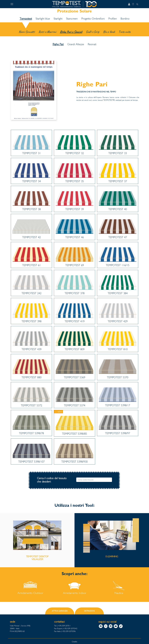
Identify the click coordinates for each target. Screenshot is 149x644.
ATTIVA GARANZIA (60, 611)
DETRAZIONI (89, 611)
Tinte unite (124, 32)
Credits (74, 642)
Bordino (125, 19)
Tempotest (26, 19)
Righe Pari (58, 44)
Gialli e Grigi (93, 32)
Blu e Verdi (109, 32)
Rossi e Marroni (47, 32)
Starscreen (72, 19)
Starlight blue (43, 19)
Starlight (58, 19)
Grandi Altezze (76, 44)
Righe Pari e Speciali (71, 32)
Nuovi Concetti (27, 32)
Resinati (92, 44)
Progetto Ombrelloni (93, 19)
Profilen (113, 19)
